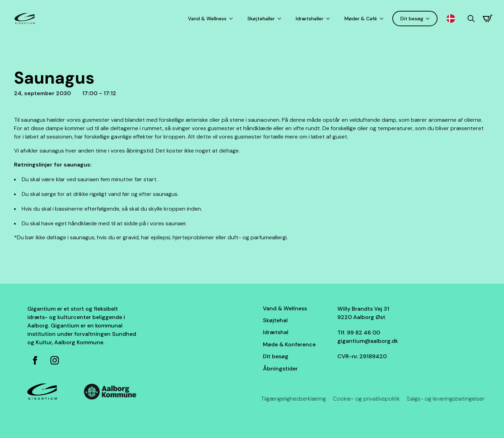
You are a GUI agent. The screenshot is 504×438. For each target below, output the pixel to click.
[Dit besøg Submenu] (429, 19)
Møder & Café (361, 19)
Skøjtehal (275, 320)
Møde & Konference (289, 344)
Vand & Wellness (207, 19)
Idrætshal (276, 332)
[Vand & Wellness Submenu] (232, 19)
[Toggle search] (471, 19)
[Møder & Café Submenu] (383, 19)
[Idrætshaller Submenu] (329, 19)
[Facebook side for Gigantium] (35, 360)
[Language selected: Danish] (453, 19)
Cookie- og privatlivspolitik (366, 399)
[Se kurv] (488, 19)
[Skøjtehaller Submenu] (281, 19)
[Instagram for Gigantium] (55, 360)
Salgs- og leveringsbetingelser (446, 399)
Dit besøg (412, 19)
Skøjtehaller (261, 19)
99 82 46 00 (363, 333)
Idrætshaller (310, 19)
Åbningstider (280, 369)
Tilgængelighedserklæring (293, 399)
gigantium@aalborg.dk (368, 341)
